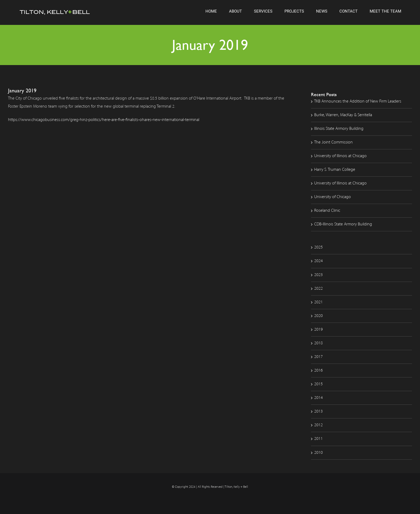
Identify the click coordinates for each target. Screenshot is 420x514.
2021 (318, 302)
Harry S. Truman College (335, 170)
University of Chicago (333, 197)
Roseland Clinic (327, 211)
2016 (318, 371)
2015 (318, 384)
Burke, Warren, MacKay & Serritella (343, 115)
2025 (318, 247)
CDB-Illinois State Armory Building (343, 224)
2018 (318, 343)
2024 (318, 261)
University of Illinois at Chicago (340, 156)
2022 (318, 289)
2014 (318, 398)
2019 (318, 330)
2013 (318, 411)
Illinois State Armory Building (339, 129)
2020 (318, 316)
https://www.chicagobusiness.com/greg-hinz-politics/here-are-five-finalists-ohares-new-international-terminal (104, 120)
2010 (318, 453)
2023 (318, 275)
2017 (318, 357)
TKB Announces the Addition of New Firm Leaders (358, 101)
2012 (318, 425)
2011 (318, 439)
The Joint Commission (333, 142)
